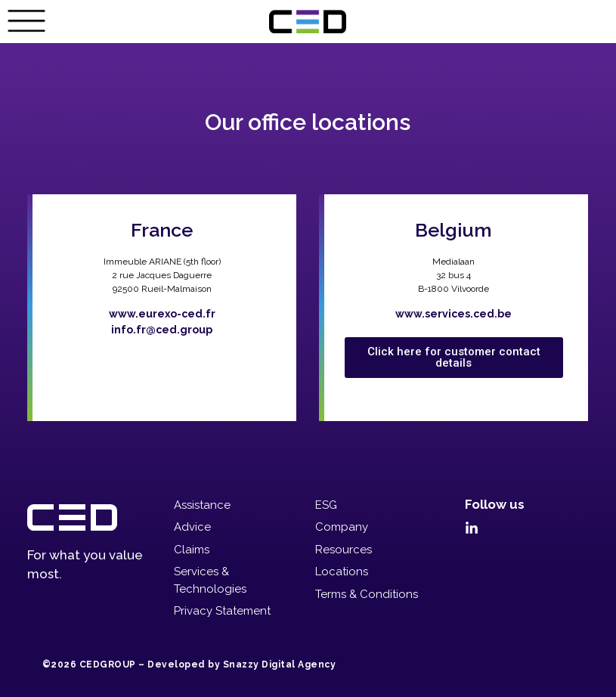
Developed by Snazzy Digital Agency (241, 664)
